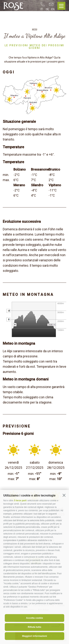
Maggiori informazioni (34, 636)
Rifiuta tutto (34, 627)
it (42, 9)
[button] (64, 495)
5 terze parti (20, 501)
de (47, 9)
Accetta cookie (35, 618)
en (53, 9)
